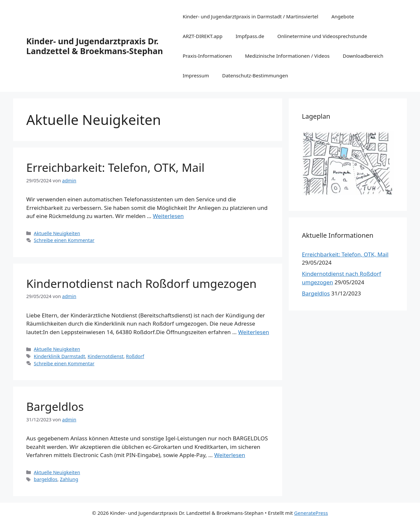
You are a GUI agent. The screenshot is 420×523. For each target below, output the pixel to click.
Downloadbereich (363, 56)
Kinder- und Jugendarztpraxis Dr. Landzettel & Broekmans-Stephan (94, 46)
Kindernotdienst (105, 356)
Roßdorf (135, 356)
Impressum (196, 75)
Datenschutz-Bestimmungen (255, 75)
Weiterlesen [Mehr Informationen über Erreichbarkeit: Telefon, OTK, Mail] (168, 216)
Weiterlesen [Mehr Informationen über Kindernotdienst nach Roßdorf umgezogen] (254, 332)
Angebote (343, 16)
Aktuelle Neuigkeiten (57, 233)
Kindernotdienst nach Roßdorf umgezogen (141, 283)
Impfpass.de (250, 36)
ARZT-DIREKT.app (203, 36)
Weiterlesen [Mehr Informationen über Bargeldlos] (230, 455)
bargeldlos (46, 479)
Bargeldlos (55, 406)
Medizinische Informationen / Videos (287, 56)
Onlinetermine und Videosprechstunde (322, 36)
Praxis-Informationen (207, 56)
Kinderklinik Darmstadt (59, 356)
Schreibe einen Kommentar (64, 240)
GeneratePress (311, 513)
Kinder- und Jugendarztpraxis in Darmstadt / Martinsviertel (251, 16)
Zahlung (69, 479)
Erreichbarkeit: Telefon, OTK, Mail (115, 167)
